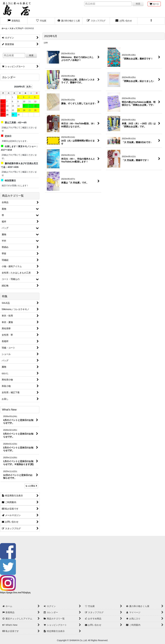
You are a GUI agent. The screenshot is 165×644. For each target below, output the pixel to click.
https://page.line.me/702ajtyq (15, 593)
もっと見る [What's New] (31, 486)
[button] (151, 21)
